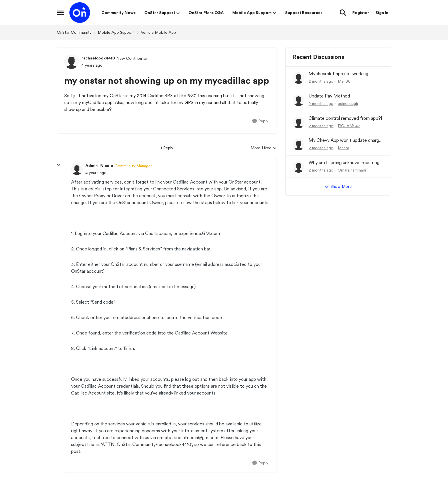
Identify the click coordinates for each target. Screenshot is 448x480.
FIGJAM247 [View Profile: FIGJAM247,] (349, 126)
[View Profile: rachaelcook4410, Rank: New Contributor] (71, 62)
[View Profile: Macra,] (299, 145)
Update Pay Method (329, 96)
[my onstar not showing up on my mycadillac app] (96, 173)
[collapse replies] (59, 165)
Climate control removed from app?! (345, 118)
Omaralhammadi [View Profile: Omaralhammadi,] (352, 170)
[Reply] (260, 121)
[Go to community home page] (80, 13)
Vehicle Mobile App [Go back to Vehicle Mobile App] (158, 32)
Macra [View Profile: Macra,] (343, 148)
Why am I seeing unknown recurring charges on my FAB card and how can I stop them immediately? (346, 163)
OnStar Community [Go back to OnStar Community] (74, 32)
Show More (338, 187)
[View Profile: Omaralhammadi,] (299, 167)
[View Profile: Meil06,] (299, 78)
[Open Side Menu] (60, 13)
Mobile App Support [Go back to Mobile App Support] (116, 32)
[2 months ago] (321, 81)
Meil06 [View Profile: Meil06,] (344, 81)
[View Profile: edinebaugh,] (299, 100)
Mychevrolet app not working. (339, 74)
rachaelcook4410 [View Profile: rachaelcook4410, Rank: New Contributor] (98, 58)
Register (361, 13)
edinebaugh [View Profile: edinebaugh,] (348, 103)
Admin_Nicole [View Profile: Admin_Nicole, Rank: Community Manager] (99, 166)
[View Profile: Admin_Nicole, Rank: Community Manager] (77, 169)
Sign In (382, 13)
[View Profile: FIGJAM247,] (299, 123)
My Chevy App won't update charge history (345, 141)
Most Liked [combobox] (264, 148)
